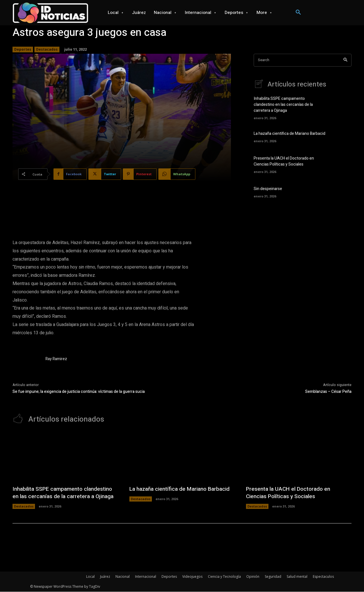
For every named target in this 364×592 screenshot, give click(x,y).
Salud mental (297, 577)
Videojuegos (192, 577)
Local (90, 577)
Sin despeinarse (268, 189)
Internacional (146, 577)
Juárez (105, 577)
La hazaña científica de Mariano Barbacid (289, 134)
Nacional (123, 577)
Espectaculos (323, 577)
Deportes (23, 49)
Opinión (253, 577)
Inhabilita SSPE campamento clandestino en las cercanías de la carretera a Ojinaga (283, 105)
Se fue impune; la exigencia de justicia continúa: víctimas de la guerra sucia (79, 392)
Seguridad (273, 577)
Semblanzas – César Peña (328, 392)
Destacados (47, 49)
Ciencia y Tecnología (224, 577)
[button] (298, 13)
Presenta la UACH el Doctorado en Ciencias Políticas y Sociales (284, 162)
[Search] (345, 60)
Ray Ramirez (56, 359)
